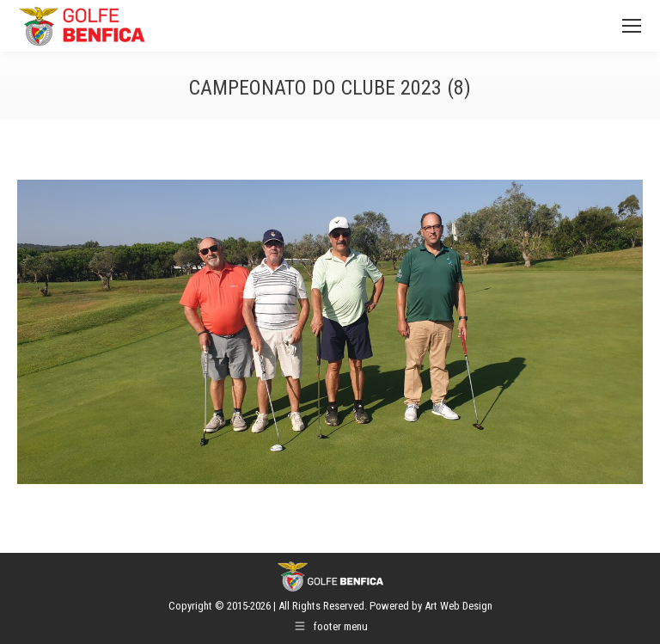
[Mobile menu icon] (632, 26)
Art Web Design (458, 606)
